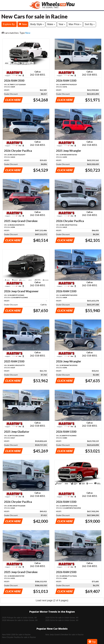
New (23, 24)
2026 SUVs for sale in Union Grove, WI (62, 618)
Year (62, 24)
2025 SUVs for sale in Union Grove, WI (62, 620)
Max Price (75, 24)
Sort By (90, 24)
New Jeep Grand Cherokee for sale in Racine (64, 635)
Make (51, 24)
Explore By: (9, 24)
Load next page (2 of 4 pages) (52, 600)
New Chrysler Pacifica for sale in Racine (19, 637)
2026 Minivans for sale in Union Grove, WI (20, 620)
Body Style (37, 24)
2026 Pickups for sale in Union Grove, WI (19, 618)
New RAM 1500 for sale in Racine (16, 635)
